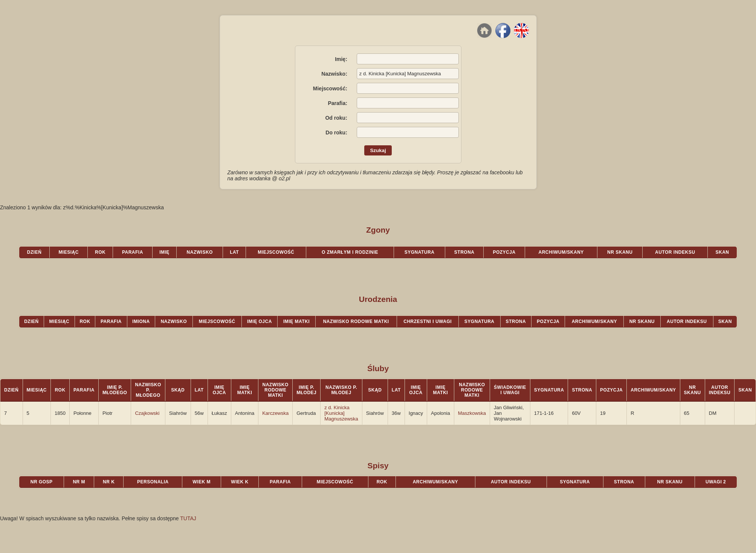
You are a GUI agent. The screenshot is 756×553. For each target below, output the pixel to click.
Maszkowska (472, 413)
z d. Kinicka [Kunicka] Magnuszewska (341, 413)
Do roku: (336, 133)
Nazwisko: (334, 74)
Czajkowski (147, 413)
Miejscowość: (330, 88)
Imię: (341, 59)
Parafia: (337, 103)
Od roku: (336, 118)
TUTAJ (188, 518)
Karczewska (275, 413)
